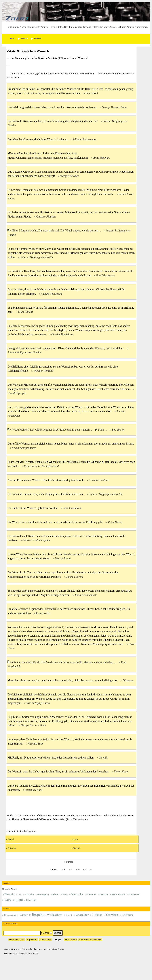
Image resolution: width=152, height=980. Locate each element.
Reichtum (127, 915)
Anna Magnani (102, 158)
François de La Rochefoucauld (41, 466)
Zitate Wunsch (31, 819)
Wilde (8, 900)
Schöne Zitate (91, 27)
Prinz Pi (104, 894)
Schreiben (112, 915)
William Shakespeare (85, 139)
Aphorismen (141, 27)
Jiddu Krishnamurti (86, 595)
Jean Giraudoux (72, 508)
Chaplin (29, 894)
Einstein (9, 894)
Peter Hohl (92, 93)
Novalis (103, 758)
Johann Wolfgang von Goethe (37, 257)
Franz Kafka (43, 613)
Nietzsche (77, 894)
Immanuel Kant (34, 790)
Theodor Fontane (43, 371)
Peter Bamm (115, 522)
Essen (69, 915)
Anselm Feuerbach (51, 294)
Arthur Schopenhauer (24, 448)
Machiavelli (134, 894)
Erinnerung (10, 915)
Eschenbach (118, 894)
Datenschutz (45, 940)
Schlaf (11, 839)
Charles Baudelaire (62, 334)
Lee (20, 894)
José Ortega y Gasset (38, 703)
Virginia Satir (35, 744)
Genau (45, 933)
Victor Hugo (121, 772)
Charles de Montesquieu (36, 540)
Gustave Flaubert (46, 217)
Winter (24, 915)
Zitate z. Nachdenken (22, 27)
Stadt (75, 839)
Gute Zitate (41, 27)
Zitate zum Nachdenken (90, 940)
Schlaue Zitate (125, 27)
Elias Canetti (25, 312)
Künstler (12, 848)
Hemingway (43, 894)
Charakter (82, 915)
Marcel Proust (63, 558)
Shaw (56, 894)
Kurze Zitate (55, 27)
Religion (97, 915)
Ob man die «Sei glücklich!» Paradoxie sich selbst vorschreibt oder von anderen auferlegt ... (65, 662)
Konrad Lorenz (75, 577)
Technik (77, 848)
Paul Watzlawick (105, 275)
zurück (70, 862)
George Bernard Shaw (114, 107)
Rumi (19, 900)
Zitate (21, 940)
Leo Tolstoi (118, 430)
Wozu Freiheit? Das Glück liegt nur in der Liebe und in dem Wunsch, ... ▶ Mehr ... (60, 430)
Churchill (31, 900)
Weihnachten (55, 915)
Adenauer (91, 894)
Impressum (32, 940)
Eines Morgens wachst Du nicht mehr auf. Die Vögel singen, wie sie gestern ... (57, 231)
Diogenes (128, 680)
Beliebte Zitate (108, 27)
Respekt (38, 915)
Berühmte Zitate (73, 27)
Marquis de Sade (69, 176)
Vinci (65, 894)
